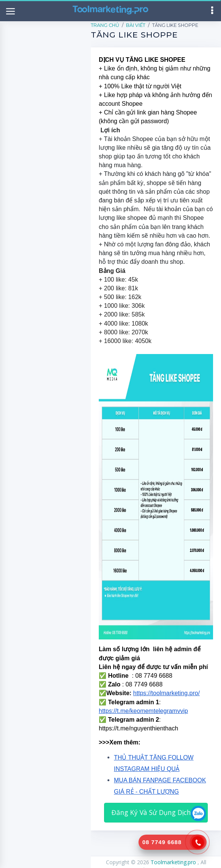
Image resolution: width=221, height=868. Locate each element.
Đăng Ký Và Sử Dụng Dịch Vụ (156, 812)
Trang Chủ (105, 25)
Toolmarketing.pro (174, 862)
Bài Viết (136, 25)
